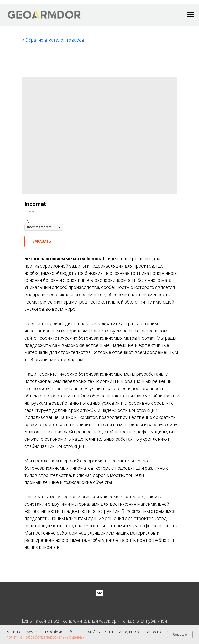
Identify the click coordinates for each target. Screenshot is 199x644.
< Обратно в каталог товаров (53, 40)
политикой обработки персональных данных (45, 637)
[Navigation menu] (190, 15)
